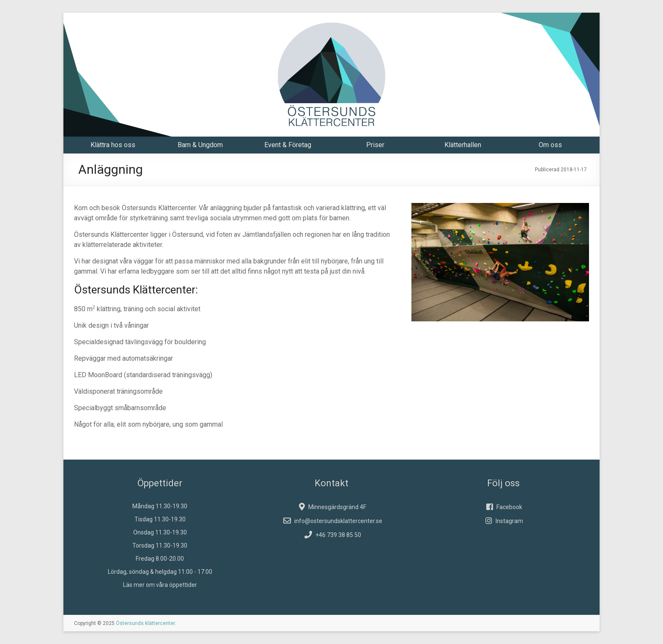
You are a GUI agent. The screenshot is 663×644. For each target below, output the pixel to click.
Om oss (550, 145)
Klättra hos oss (113, 145)
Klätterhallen (463, 145)
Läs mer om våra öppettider (160, 585)
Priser (375, 145)
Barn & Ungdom (200, 145)
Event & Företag (288, 145)
